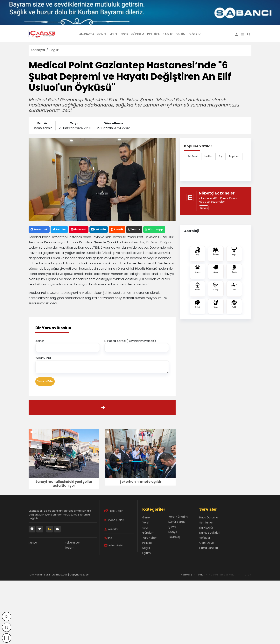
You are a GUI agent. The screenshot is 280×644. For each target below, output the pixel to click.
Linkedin (99, 229)
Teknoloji (174, 537)
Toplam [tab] (234, 156)
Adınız (40, 341)
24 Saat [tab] (193, 156)
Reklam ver (72, 543)
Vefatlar (205, 538)
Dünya (173, 532)
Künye (33, 543)
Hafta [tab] (208, 156)
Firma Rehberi (209, 548)
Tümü (204, 208)
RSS (108, 538)
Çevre (172, 527)
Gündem (138, 34)
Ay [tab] (220, 156)
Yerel (113, 34)
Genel (102, 34)
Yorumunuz (43, 358)
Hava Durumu (209, 517)
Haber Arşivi (114, 545)
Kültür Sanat (177, 522)
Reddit (117, 229)
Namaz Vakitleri (210, 533)
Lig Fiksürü (206, 528)
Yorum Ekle (45, 381)
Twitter (59, 229)
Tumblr (134, 229)
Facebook (39, 229)
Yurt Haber (150, 538)
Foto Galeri (114, 511)
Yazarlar (111, 529)
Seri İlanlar (206, 523)
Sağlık (168, 34)
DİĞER (195, 34)
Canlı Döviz (207, 543)
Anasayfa (87, 34)
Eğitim (181, 34)
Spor (124, 34)
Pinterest (79, 229)
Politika (153, 34)
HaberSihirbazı (193, 575)
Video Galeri (114, 520)
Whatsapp (154, 229)
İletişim (70, 548)
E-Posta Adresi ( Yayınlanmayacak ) (130, 341)
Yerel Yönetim (178, 517)
